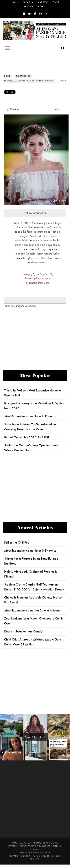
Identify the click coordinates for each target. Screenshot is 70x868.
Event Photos (23, 76)
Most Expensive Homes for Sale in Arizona (32, 610)
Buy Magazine (50, 843)
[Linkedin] (46, 14)
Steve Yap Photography (38, 278)
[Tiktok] (35, 14)
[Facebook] (24, 14)
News (56, 2)
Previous (15, 109)
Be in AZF (28, 6)
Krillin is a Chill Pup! (17, 542)
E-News (42, 6)
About (23, 843)
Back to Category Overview (20, 306)
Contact (43, 2)
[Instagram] (40, 14)
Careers (57, 846)
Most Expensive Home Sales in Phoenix (30, 416)
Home (14, 2)
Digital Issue (34, 843)
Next (55, 109)
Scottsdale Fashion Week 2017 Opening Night (29, 81)
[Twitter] (30, 14)
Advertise (28, 2)
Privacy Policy (27, 846)
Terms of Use (43, 846)
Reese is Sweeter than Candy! (24, 631)
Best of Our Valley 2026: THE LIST (27, 437)
